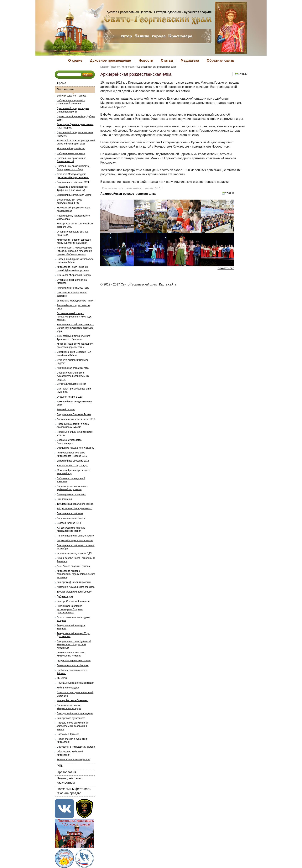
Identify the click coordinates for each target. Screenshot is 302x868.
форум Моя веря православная (74, 661)
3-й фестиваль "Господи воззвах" (75, 509)
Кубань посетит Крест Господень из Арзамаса (76, 560)
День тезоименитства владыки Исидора (73, 619)
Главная (105, 67)
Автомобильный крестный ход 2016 (76, 419)
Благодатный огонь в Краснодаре (75, 713)
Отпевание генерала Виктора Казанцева (73, 233)
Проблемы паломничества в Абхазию (72, 672)
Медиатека (190, 60)
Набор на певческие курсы (71, 153)
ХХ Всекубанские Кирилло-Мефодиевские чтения (71, 529)
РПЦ (60, 766)
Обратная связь (220, 60)
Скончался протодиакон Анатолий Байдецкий (75, 694)
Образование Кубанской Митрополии (70, 753)
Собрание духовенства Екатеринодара (69, 442)
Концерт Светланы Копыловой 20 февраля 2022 (75, 225)
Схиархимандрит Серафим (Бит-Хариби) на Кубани (74, 354)
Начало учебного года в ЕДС (72, 466)
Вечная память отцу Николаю (73, 665)
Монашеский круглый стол (71, 149)
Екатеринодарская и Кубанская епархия (183, 12)
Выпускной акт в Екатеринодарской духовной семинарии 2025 (76, 142)
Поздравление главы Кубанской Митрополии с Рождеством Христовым (74, 645)
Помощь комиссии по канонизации (75, 683)
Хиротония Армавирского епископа (76, 587)
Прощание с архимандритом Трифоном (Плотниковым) (72, 188)
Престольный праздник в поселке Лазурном (75, 134)
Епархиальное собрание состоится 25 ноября (76, 547)
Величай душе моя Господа (72, 96)
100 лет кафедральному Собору (74, 592)
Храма (61, 83)
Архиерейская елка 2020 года (73, 288)
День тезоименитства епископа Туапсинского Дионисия (74, 338)
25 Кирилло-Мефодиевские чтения (75, 301)
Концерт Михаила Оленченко (73, 700)
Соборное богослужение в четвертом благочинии (71, 102)
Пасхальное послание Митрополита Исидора (69, 707)
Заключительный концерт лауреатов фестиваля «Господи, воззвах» (74, 317)
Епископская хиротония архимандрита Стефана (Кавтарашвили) (70, 609)
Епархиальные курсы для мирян (74, 195)
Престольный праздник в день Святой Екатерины (73, 110)
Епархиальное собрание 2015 (73, 461)
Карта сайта (168, 284)
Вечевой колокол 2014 (69, 523)
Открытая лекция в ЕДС (70, 397)
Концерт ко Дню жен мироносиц (74, 582)
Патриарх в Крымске (68, 734)
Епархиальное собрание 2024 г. (74, 182)
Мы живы (62, 678)
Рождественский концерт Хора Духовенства (73, 635)
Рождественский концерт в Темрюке (71, 627)
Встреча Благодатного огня (71, 384)
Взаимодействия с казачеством (70, 780)
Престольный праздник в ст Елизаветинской (72, 160)
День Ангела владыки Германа (73, 566)
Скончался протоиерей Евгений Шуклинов (74, 390)
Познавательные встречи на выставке (72, 294)
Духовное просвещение (110, 60)
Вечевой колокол (66, 410)
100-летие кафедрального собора (75, 504)
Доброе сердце (65, 596)
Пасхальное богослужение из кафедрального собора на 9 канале (73, 726)
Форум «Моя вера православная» (75, 541)
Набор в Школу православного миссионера (73, 217)
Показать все (226, 268)
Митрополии (66, 89)
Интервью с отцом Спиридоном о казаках (75, 434)
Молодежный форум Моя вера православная (73, 209)
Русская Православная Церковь (129, 12)
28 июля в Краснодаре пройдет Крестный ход (74, 472)
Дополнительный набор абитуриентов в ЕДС (70, 201)
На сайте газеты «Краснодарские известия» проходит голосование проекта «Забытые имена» (75, 251)
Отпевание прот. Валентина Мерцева (72, 282)
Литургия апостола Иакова (71, 518)
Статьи (167, 60)
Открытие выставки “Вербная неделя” (73, 362)
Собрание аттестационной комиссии (71, 480)
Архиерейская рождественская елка (73, 307)
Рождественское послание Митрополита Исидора (71, 654)
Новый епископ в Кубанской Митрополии (72, 741)
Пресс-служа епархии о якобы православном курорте (73, 426)
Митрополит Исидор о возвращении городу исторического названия (76, 574)
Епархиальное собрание (70, 513)
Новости (146, 60)
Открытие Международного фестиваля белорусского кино (73, 176)
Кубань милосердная (68, 688)
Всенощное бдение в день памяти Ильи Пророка (75, 126)
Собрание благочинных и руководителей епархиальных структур (73, 376)
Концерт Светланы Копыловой (73, 601)
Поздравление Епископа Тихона (74, 414)
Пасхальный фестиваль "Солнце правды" (74, 791)
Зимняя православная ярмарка (74, 760)
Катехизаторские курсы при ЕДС (74, 553)
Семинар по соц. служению (72, 494)
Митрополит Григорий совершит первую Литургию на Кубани (74, 241)
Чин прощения (65, 499)
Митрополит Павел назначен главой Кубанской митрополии (73, 269)
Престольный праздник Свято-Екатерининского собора (73, 168)
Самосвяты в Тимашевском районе (76, 747)
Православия (66, 772)
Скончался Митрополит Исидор (74, 275)
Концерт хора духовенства (71, 718)
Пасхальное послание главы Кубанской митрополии (72, 488)
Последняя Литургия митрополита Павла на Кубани (75, 261)
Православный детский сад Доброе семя (76, 118)
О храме (75, 60)
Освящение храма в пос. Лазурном (76, 448)
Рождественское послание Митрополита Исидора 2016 (72, 454)
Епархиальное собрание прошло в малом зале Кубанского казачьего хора (75, 328)
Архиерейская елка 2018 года (73, 368)
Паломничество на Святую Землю (75, 536)
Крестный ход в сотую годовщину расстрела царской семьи (75, 345)
